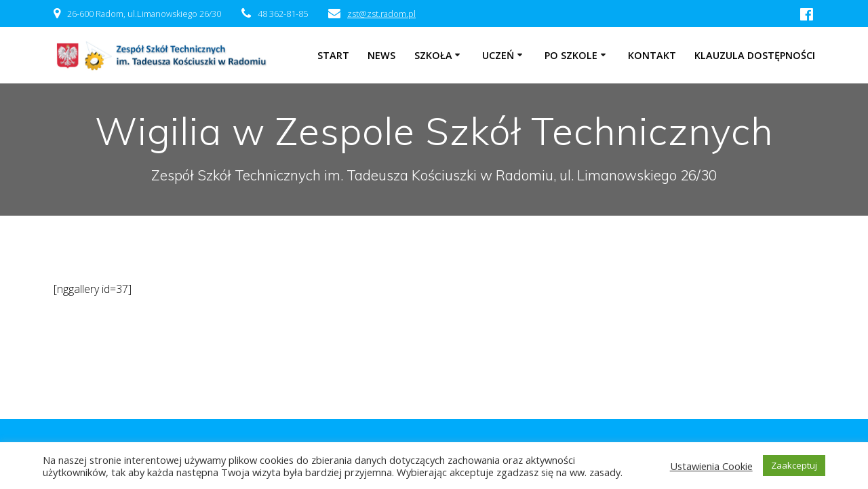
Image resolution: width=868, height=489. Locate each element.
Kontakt (652, 55)
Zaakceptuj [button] (794, 465)
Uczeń (498, 55)
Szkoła (433, 55)
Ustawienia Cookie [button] (711, 466)
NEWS (381, 55)
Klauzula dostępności (755, 55)
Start (333, 55)
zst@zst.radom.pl (381, 14)
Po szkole (571, 55)
